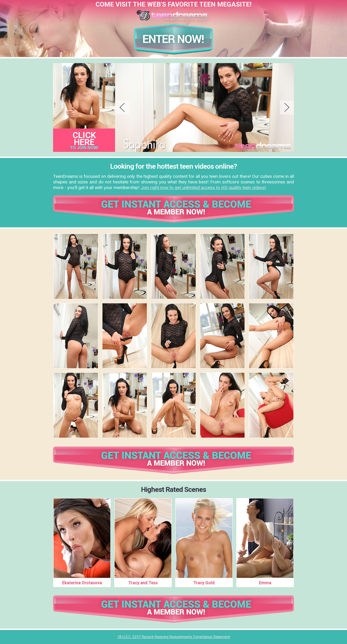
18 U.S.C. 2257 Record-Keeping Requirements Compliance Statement (174, 637)
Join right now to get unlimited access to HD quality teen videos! (203, 188)
